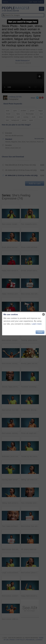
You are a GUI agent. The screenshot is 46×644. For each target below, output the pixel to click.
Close (40, 332)
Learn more (37, 324)
